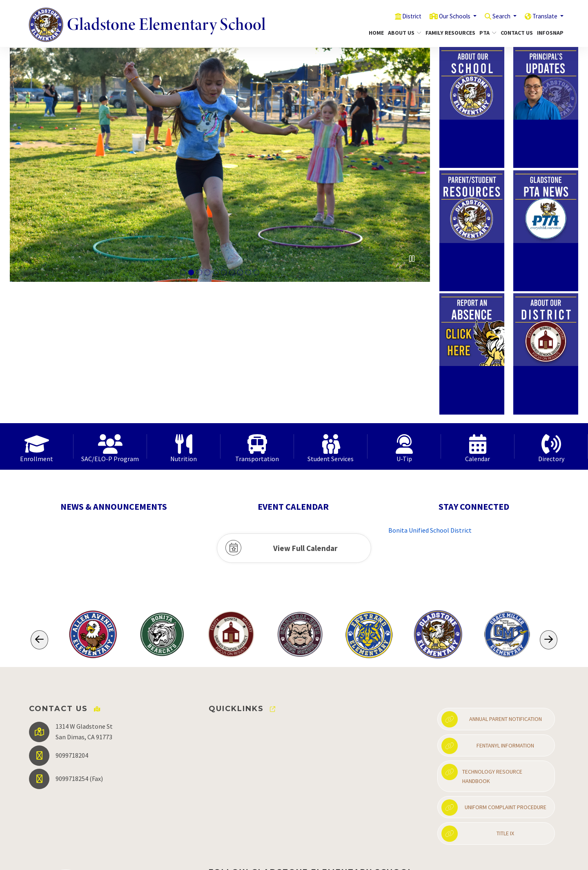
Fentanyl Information (488, 614)
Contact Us (515, 33)
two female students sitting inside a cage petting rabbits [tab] (232, 273)
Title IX (478, 702)
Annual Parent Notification (492, 588)
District (397, 16)
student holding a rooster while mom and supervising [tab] (248, 273)
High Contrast (495, 858)
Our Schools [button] (444, 16)
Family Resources (448, 33)
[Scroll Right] (549, 508)
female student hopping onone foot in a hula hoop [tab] (191, 273)
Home (375, 33)
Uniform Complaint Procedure (494, 676)
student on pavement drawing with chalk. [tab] (256, 273)
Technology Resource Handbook (482, 642)
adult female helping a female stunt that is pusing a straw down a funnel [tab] (199, 273)
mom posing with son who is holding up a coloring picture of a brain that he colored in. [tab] (216, 273)
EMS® (299, 858)
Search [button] (496, 16)
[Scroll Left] (39, 508)
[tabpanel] (220, 165)
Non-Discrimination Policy (431, 858)
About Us (403, 33)
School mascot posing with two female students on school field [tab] (207, 273)
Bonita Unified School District (430, 399)
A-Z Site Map (537, 858)
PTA (487, 33)
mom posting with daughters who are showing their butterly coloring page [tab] (224, 273)
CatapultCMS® (271, 858)
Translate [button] (543, 16)
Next (420, 259)
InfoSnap (549, 33)
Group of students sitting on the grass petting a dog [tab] (183, 273)
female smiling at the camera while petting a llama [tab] (240, 273)
